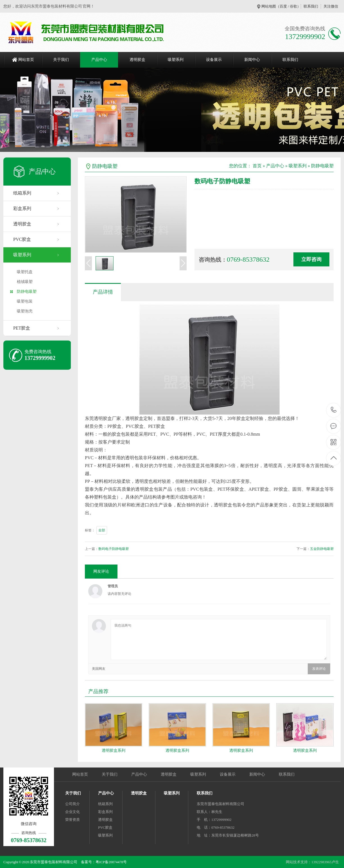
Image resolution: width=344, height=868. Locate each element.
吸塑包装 (25, 301)
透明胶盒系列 (114, 751)
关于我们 (61, 60)
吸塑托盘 (25, 272)
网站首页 (26, 60)
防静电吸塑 (27, 292)
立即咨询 (311, 259)
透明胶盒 (137, 60)
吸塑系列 (176, 60)
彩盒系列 (22, 208)
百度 (283, 6)
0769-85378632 (334, 410)
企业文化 (73, 812)
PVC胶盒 (22, 239)
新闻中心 (252, 60)
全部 (102, 530)
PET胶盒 (22, 328)
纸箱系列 (22, 193)
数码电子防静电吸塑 (114, 549)
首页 (257, 166)
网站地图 (269, 6)
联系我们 (311, 6)
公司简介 (73, 804)
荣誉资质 (73, 820)
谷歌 (293, 6)
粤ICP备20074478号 (111, 862)
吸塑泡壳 (25, 311)
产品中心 (99, 60)
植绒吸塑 (25, 282)
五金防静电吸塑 (322, 549)
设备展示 (214, 60)
